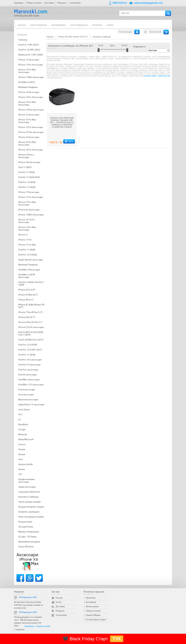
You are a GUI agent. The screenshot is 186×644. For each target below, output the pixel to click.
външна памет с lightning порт (157, 76)
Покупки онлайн (43, 626)
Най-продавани (79, 25)
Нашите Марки (93, 615)
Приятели (91, 598)
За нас (59, 602)
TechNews (97, 25)
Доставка (60, 607)
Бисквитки (91, 602)
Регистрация (126, 32)
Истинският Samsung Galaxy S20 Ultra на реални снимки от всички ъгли (29, 605)
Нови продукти (39, 25)
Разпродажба (59, 25)
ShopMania (29, 626)
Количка (166, 32)
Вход (137, 32)
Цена (112, 45)
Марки (110, 25)
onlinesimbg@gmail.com (148, 3)
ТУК (117, 639)
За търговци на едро (96, 620)
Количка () (155, 32)
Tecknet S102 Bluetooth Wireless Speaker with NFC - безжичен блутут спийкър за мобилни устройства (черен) (62, 122)
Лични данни (92, 607)
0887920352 (120, 3)
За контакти (61, 615)
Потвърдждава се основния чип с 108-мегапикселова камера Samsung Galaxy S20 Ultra (28, 622)
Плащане (60, 611)
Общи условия (93, 611)
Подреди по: (139, 47)
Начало (22, 25)
